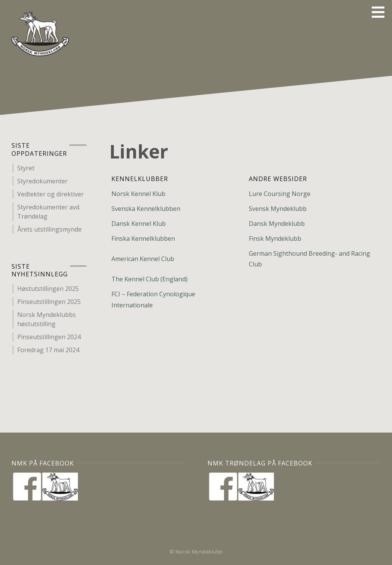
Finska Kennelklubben (143, 238)
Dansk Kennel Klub (139, 224)
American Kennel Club (143, 259)
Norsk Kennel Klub (138, 194)
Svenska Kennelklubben (146, 209)
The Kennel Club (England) (149, 279)
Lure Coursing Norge (280, 194)
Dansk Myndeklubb (277, 224)
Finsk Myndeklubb (275, 238)
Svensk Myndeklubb (278, 209)
